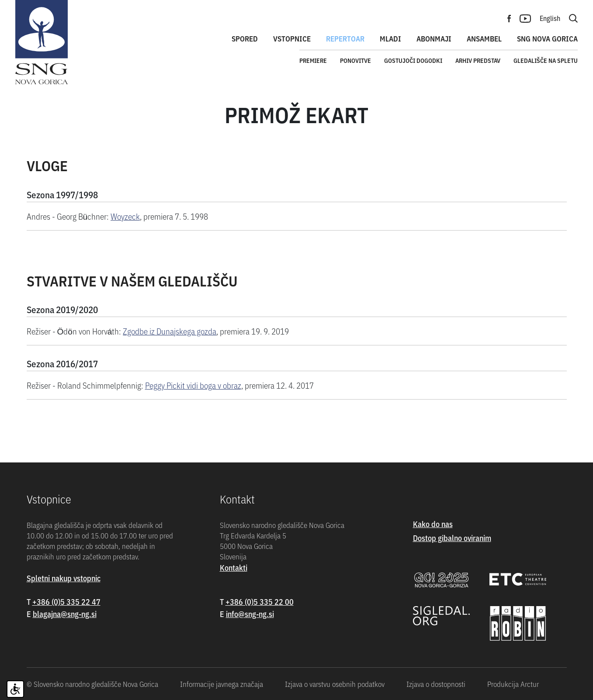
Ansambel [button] (484, 38)
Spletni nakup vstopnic (64, 578)
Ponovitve (355, 60)
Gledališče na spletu (546, 60)
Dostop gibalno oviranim (452, 538)
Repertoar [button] (345, 38)
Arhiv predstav (478, 60)
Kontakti (234, 567)
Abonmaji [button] (434, 38)
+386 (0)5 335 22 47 (66, 602)
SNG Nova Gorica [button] (547, 38)
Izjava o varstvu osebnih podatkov (335, 684)
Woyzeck (125, 216)
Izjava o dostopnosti (436, 684)
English (550, 18)
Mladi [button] (390, 38)
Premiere (313, 60)
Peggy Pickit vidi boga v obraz (193, 385)
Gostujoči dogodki (413, 60)
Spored (245, 38)
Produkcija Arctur (513, 684)
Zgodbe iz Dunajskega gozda (170, 331)
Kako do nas (433, 524)
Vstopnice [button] (292, 38)
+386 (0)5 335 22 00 (260, 602)
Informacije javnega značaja (222, 684)
